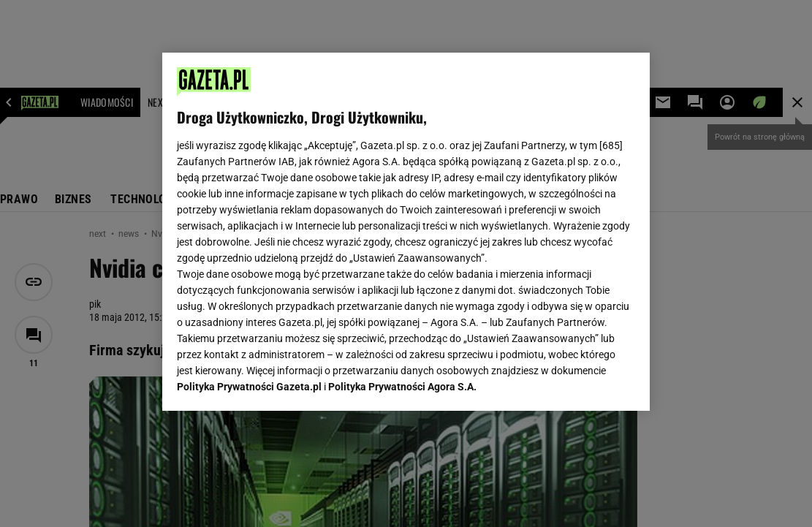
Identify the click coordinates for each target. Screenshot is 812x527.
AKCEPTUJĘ (586, 382)
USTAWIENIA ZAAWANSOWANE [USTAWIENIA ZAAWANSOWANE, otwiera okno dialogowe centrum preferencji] (273, 382)
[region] (406, 232)
